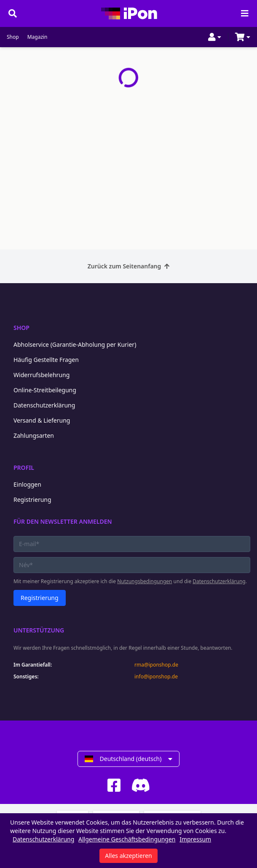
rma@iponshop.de (156, 665)
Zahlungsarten (34, 435)
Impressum (195, 839)
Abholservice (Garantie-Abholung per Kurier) (75, 344)
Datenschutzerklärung (44, 405)
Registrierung (32, 500)
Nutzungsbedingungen (145, 581)
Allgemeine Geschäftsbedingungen (127, 839)
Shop (13, 37)
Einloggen (27, 484)
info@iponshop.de (156, 677)
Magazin (37, 37)
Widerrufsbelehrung (41, 375)
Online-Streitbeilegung (45, 390)
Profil (24, 467)
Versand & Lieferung (42, 420)
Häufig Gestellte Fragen (46, 360)
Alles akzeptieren (128, 856)
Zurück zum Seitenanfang (129, 266)
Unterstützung (39, 630)
